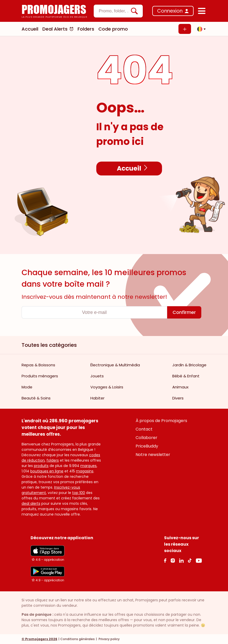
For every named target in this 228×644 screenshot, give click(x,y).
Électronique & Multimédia (115, 365)
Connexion (170, 11)
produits (41, 466)
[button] (200, 29)
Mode (27, 387)
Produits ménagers (40, 376)
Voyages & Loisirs (107, 387)
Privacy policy (109, 639)
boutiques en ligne (47, 471)
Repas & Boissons (38, 365)
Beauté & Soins (36, 398)
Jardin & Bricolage (189, 365)
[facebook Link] (165, 560)
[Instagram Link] (173, 560)
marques (88, 466)
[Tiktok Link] (190, 560)
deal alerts (31, 503)
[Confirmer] (184, 312)
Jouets (97, 376)
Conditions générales (78, 639)
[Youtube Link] (199, 560)
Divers (178, 398)
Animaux (180, 387)
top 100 (79, 493)
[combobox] (118, 11)
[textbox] (114, 11)
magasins (85, 471)
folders (53, 460)
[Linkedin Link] (181, 560)
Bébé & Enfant (186, 376)
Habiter (97, 398)
